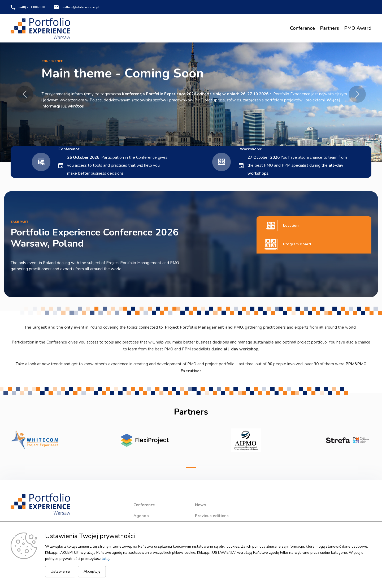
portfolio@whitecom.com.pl (84, 7)
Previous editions (212, 516)
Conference (302, 28)
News (200, 505)
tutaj (105, 558)
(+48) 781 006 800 (32, 7)
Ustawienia (60, 571)
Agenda (141, 516)
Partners (330, 28)
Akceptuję (92, 571)
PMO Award (358, 28)
